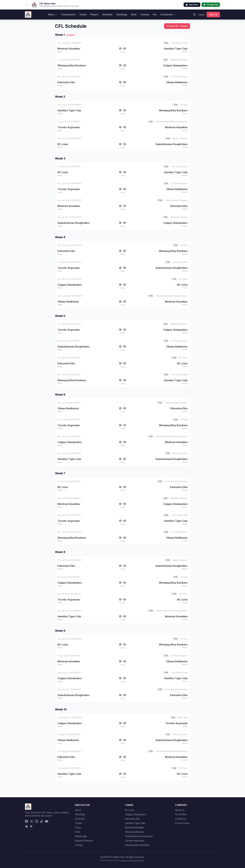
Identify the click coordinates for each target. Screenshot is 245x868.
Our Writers (181, 814)
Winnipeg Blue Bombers (137, 845)
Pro (155, 14)
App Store (192, 5)
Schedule (107, 14)
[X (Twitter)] (32, 821)
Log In (202, 14)
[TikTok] (42, 821)
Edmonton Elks (132, 819)
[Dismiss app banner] (27, 5)
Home (78, 810)
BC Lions (129, 810)
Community (168, 14)
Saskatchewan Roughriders (139, 836)
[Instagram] (37, 821)
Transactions (68, 14)
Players (94, 14)
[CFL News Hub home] (28, 15)
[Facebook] (27, 821)
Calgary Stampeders (136, 814)
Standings (122, 14)
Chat (77, 832)
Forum (78, 827)
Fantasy (145, 14)
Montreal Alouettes (135, 827)
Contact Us (181, 819)
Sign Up (213, 14)
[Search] (194, 15)
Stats (134, 14)
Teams (83, 14)
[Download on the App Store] (27, 826)
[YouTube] (47, 821)
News (53, 14)
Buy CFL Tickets (177, 26)
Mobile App (81, 836)
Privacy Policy (182, 823)
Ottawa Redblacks (134, 832)
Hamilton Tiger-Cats (135, 823)
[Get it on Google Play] (32, 826)
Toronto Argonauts (135, 841)
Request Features (84, 841)
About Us (180, 810)
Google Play (211, 5)
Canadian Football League (132, 860)
